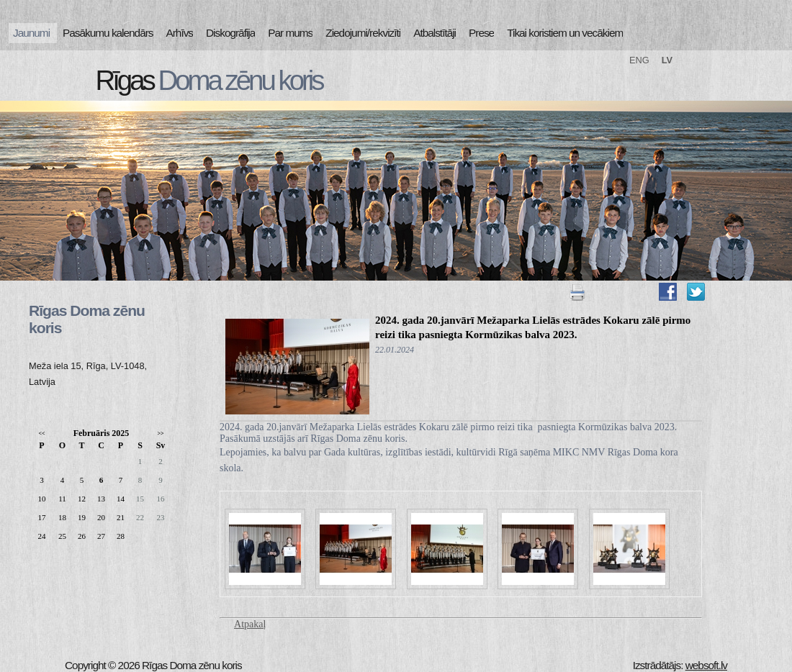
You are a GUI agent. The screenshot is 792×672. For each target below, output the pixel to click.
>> (160, 433)
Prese (481, 33)
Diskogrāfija (230, 33)
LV (667, 60)
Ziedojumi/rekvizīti (363, 33)
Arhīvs (180, 33)
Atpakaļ (250, 624)
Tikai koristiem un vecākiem (565, 33)
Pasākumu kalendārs (108, 33)
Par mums (290, 33)
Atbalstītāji (435, 33)
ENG (639, 60)
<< (41, 433)
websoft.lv (706, 665)
